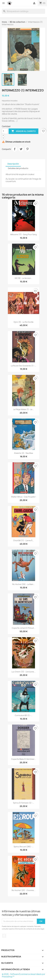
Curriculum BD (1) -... (24, 715)
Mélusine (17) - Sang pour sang (23, 234)
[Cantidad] (5, 131)
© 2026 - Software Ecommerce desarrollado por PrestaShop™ (23, 975)
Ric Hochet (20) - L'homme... (23, 890)
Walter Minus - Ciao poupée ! (24, 497)
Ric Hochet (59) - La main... (24, 584)
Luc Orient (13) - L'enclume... (23, 672)
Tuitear (21, 149)
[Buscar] (23, 11)
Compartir (15, 149)
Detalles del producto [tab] (18, 168)
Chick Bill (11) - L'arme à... (23, 540)
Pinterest (27, 149)
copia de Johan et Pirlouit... (24, 628)
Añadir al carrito (23, 131)
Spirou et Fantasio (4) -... (24, 803)
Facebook (4, 936)
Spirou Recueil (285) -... (24, 847)
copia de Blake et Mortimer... (24, 759)
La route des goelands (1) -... (23, 366)
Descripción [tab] (13, 164)
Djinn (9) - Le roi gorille (24, 322)
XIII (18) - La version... (23, 278)
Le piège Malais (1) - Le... (24, 409)
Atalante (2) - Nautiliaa (23, 453)
